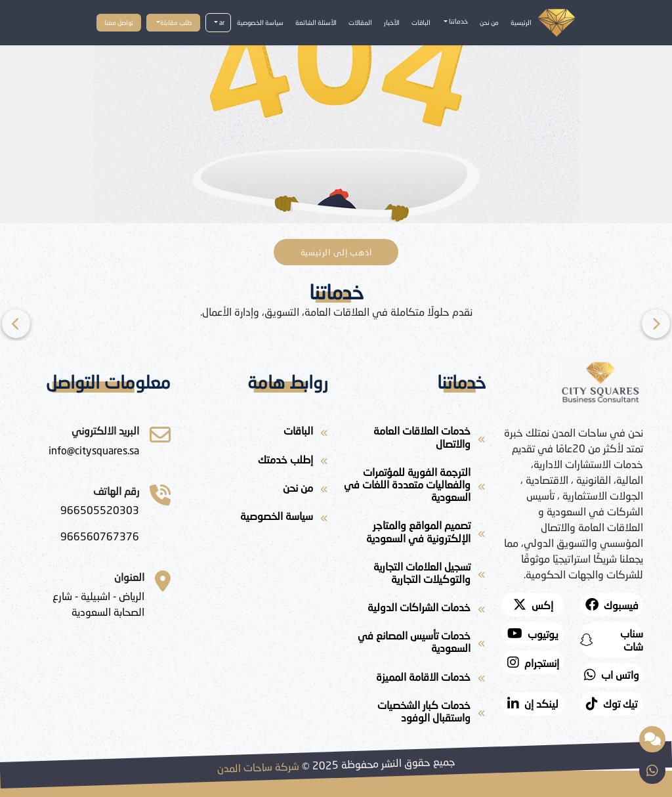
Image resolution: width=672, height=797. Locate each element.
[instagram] (533, 662)
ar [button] (221, 22)
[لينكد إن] (533, 704)
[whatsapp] (612, 675)
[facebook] (612, 605)
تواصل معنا (119, 22)
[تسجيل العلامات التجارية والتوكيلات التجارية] (415, 575)
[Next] (16, 324)
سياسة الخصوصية (260, 22)
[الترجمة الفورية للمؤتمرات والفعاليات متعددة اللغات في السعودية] (415, 487)
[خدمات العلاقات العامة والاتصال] (415, 439)
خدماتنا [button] (458, 21)
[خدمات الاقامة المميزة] (415, 679)
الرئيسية (521, 22)
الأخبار (392, 22)
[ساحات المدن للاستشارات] (94, 450)
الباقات (421, 22)
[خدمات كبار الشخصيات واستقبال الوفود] (415, 714)
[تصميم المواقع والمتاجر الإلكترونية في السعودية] (415, 534)
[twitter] (533, 605)
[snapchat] (612, 639)
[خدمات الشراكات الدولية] (415, 610)
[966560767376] (100, 536)
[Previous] (656, 324)
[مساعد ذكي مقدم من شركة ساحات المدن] (652, 739)
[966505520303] (100, 510)
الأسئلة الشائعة (316, 22)
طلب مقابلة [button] (176, 22)
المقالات (360, 22)
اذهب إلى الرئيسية (336, 252)
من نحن (489, 22)
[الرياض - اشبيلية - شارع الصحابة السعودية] (87, 604)
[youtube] (533, 634)
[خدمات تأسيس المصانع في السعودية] (415, 644)
